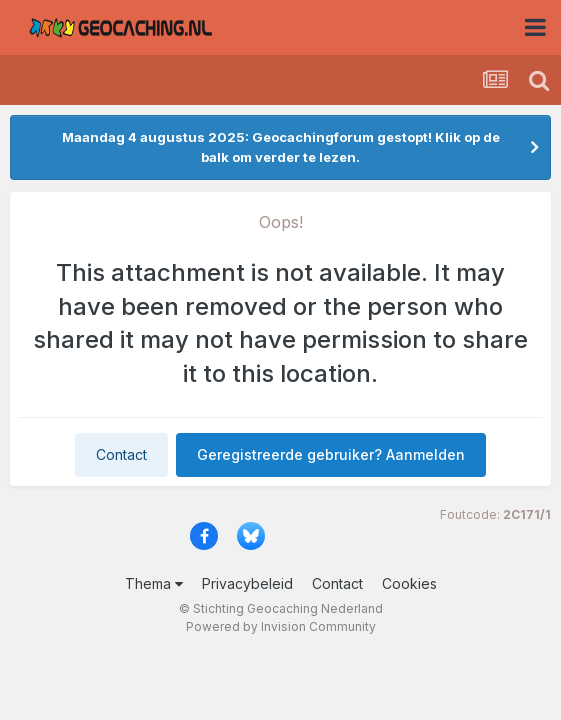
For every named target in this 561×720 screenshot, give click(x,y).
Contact (121, 454)
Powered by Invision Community (281, 626)
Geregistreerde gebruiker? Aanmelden (331, 454)
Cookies (409, 583)
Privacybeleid (247, 583)
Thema (154, 583)
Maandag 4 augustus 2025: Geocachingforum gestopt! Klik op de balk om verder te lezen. (281, 147)
